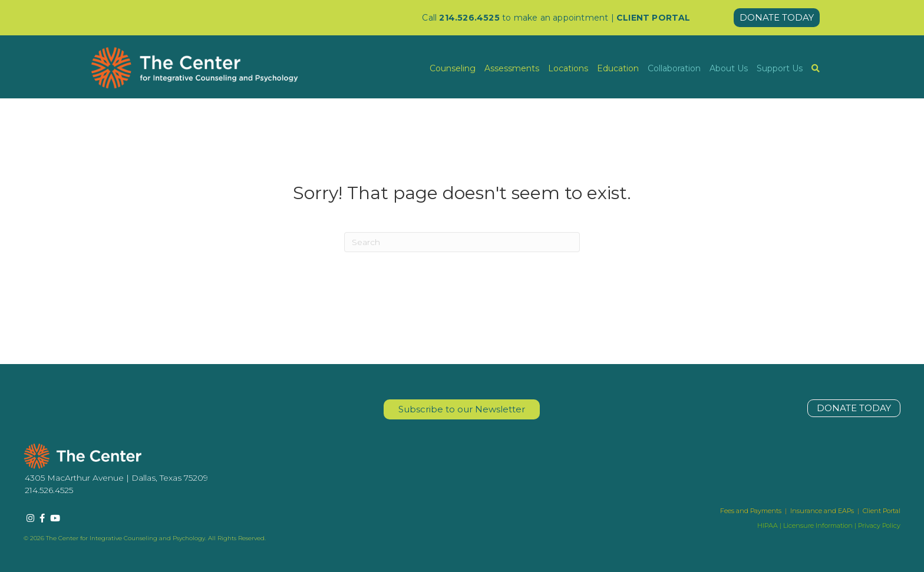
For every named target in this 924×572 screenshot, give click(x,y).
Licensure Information (818, 525)
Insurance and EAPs (822, 511)
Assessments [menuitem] (512, 68)
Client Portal (882, 511)
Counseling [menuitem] (453, 68)
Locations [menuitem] (568, 68)
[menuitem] (816, 68)
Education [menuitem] (618, 68)
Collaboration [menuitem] (674, 68)
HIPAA (768, 525)
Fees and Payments (752, 511)
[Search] (462, 242)
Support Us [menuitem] (780, 68)
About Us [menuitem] (729, 68)
